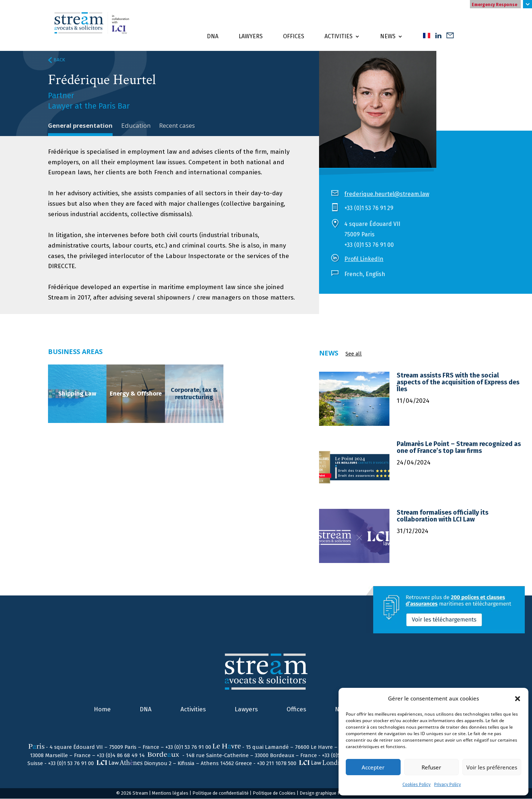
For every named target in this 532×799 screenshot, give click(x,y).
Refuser (431, 767)
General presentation (80, 125)
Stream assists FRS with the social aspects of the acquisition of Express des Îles (458, 383)
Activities (339, 36)
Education (136, 125)
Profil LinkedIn (364, 259)
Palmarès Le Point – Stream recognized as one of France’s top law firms (459, 448)
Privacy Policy (448, 785)
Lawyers (251, 36)
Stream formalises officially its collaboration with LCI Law (442, 516)
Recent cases (177, 125)
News (388, 36)
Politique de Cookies (274, 793)
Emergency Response (494, 5)
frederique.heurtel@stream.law (387, 194)
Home (102, 710)
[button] (518, 699)
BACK (56, 60)
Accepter (373, 767)
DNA (213, 36)
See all (354, 354)
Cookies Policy (417, 785)
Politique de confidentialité (221, 793)
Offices (294, 36)
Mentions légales (170, 793)
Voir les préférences (492, 767)
